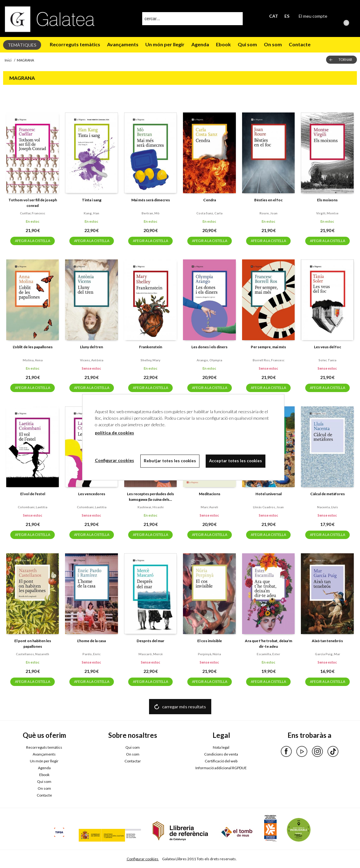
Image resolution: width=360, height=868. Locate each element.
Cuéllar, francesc (33, 213)
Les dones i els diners (209, 347)
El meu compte (313, 16)
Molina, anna (33, 360)
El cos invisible (210, 641)
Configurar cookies (143, 859)
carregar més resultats (184, 707)
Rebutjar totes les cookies (170, 461)
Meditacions (210, 494)
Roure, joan (269, 213)
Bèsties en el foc (268, 200)
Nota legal (221, 747)
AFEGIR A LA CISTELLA (33, 241)
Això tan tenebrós (327, 641)
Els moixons (327, 200)
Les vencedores (92, 494)
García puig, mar (327, 654)
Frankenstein (151, 347)
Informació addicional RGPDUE (221, 768)
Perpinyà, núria (209, 654)
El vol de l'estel (33, 494)
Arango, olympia (209, 360)
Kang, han (91, 213)
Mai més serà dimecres (151, 200)
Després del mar (150, 641)
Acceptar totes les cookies (236, 461)
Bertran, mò (151, 213)
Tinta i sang (92, 200)
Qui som (247, 44)
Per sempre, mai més (268, 347)
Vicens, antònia (92, 360)
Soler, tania (327, 360)
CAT (274, 16)
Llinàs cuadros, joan (268, 507)
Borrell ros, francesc (269, 360)
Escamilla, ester (268, 654)
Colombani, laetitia (33, 507)
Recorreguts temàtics (75, 44)
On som (273, 44)
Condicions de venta (221, 754)
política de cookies (115, 433)
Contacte (300, 44)
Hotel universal (269, 494)
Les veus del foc (327, 347)
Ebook (223, 44)
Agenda (200, 44)
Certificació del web (221, 761)
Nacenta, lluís (327, 507)
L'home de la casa (91, 641)
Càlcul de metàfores (327, 494)
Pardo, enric (91, 654)
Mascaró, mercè (151, 654)
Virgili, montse (327, 213)
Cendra (210, 200)
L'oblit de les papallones (33, 347)
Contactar (133, 761)
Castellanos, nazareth (33, 654)
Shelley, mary (150, 360)
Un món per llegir (165, 44)
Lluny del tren (91, 347)
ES (287, 16)
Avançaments (123, 44)
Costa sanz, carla (209, 213)
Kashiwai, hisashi (151, 507)
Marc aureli (209, 507)
